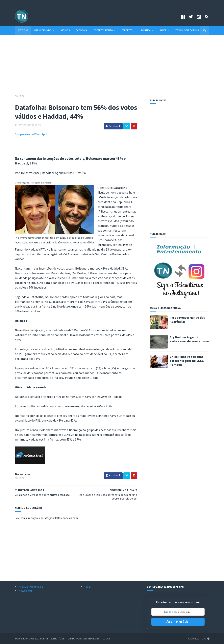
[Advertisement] (112, 66)
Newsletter (25, 591)
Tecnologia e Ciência (187, 30)
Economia (82, 30)
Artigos (65, 30)
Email (88, 587)
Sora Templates (90, 639)
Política (147, 30)
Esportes (128, 30)
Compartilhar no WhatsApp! (31, 134)
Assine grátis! (178, 622)
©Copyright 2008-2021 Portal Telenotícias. (40, 639)
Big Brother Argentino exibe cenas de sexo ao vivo (189, 339)
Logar (106, 639)
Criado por (75, 639)
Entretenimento (105, 30)
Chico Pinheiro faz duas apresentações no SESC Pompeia (187, 361)
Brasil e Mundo (44, 30)
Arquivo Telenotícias (31, 587)
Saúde (164, 30)
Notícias (23, 30)
